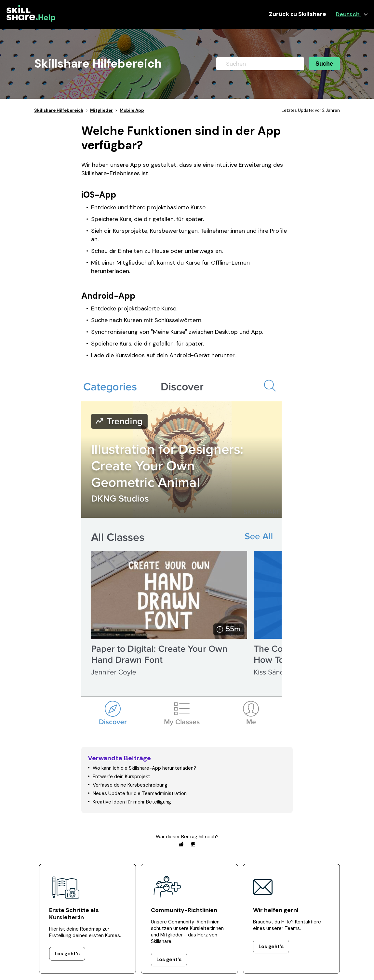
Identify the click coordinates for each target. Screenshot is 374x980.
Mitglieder (101, 110)
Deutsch (348, 14)
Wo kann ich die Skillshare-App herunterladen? (144, 768)
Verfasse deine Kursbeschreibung (130, 785)
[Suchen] (260, 64)
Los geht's (67, 954)
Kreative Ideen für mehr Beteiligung (132, 802)
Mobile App (132, 110)
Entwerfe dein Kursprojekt (121, 777)
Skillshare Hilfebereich (59, 110)
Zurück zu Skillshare (298, 14)
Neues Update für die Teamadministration (140, 793)
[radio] (181, 844)
